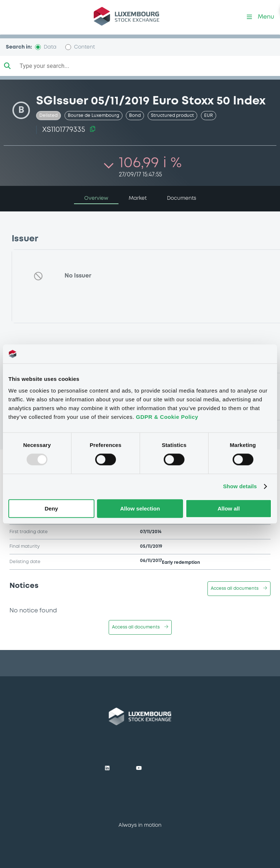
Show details (240, 487)
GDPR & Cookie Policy (167, 417)
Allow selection (140, 508)
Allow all (229, 508)
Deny (51, 508)
